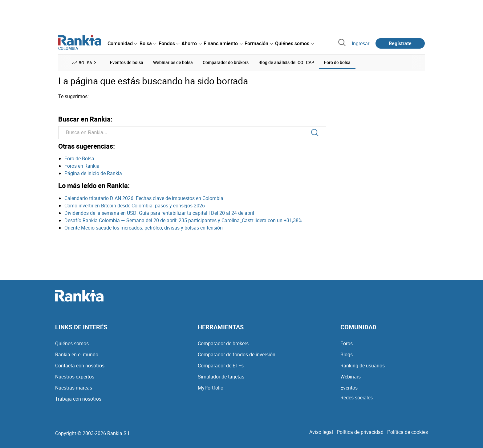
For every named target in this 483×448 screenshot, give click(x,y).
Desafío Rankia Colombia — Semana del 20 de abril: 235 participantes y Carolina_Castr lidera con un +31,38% (183, 220)
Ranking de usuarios (363, 366)
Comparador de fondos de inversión (237, 354)
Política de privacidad (360, 432)
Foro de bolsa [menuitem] (337, 62)
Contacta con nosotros (80, 366)
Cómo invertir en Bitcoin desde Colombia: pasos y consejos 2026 (135, 206)
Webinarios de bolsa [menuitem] (173, 62)
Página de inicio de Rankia (93, 173)
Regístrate (400, 43)
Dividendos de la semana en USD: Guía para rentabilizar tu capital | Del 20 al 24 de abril (159, 213)
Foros (347, 343)
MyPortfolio (211, 388)
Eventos (349, 388)
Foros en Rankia (82, 166)
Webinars (351, 377)
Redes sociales (357, 398)
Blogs (347, 354)
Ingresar (361, 43)
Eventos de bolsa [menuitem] (127, 62)
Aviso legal (321, 432)
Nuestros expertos (75, 377)
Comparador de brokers (223, 343)
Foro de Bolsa (79, 158)
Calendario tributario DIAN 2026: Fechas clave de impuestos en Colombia (144, 198)
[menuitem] (122, 43)
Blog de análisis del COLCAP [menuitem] (286, 62)
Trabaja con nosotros (78, 399)
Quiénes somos (72, 343)
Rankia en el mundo (77, 354)
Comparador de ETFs (221, 366)
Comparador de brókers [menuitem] (226, 62)
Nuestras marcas (74, 388)
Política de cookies (408, 432)
